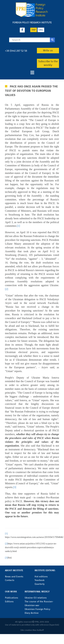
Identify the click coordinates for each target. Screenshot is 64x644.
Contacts (10, 580)
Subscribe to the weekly (48, 63)
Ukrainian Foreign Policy (37, 609)
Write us (48, 50)
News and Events (14, 577)
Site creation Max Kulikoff (32, 630)
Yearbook (39, 580)
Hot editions (41, 577)
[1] (19, 226)
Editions (9, 602)
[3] (15, 487)
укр (34, 30)
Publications (12, 598)
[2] (7, 289)
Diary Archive (32, 613)
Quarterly (40, 584)
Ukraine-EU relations (36, 598)
